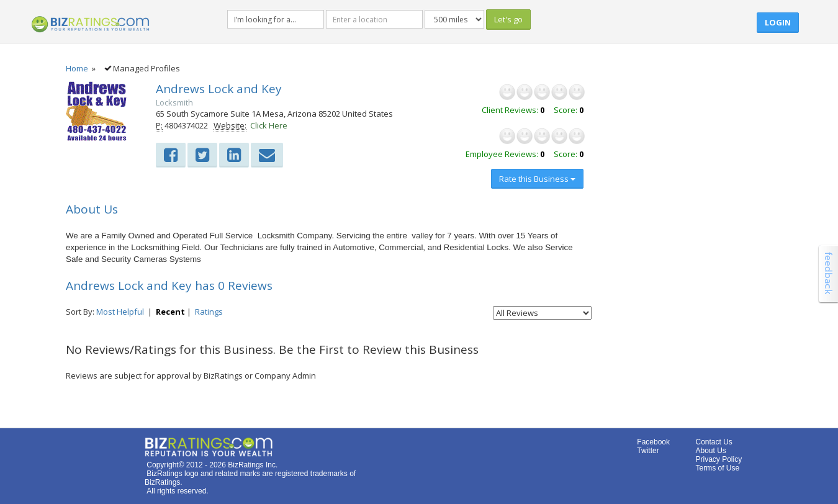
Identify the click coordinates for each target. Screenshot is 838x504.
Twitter (648, 451)
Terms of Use (717, 468)
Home (77, 68)
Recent (170, 312)
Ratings (209, 312)
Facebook (653, 442)
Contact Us (714, 442)
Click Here (269, 125)
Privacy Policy (719, 459)
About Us (710, 451)
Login (778, 22)
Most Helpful (120, 312)
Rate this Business (537, 179)
